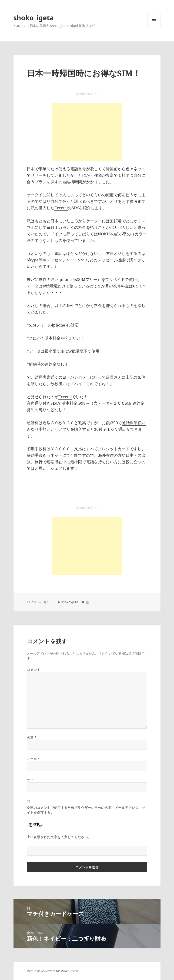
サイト (32, 780)
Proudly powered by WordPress (53, 971)
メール (33, 759)
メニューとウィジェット (154, 27)
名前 (32, 738)
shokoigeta (70, 602)
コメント (33, 670)
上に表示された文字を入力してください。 (59, 837)
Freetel (61, 208)
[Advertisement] (87, 132)
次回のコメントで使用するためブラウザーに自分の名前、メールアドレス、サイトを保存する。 (86, 810)
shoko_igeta (34, 18)
